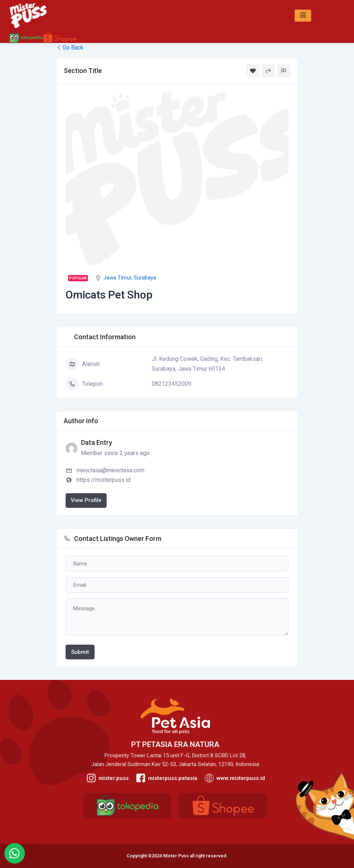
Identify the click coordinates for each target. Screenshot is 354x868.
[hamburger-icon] (303, 16)
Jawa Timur (117, 278)
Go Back (70, 47)
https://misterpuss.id (104, 480)
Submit (80, 652)
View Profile (86, 500)
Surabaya (145, 278)
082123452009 (172, 384)
